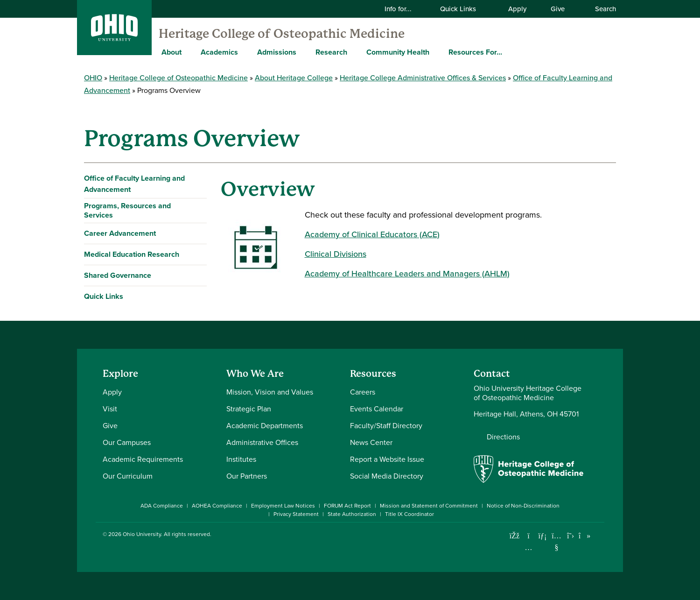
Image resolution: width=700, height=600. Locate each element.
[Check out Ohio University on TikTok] (584, 536)
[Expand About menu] (189, 52)
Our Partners (247, 476)
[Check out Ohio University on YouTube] (556, 541)
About (171, 52)
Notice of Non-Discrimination (523, 506)
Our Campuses (127, 442)
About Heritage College (294, 78)
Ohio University (142, 534)
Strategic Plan (249, 409)
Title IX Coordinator (409, 514)
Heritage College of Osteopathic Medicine (282, 34)
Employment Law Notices (283, 506)
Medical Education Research (132, 254)
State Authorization (352, 514)
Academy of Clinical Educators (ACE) (372, 234)
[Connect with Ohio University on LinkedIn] (542, 536)
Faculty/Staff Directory (386, 426)
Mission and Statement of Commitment (429, 506)
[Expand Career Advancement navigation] (198, 233)
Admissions (277, 52)
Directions (503, 437)
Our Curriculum (128, 476)
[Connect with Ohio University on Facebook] (514, 536)
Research (331, 52)
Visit (110, 409)
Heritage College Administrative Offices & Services (423, 78)
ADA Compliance (162, 506)
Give (558, 9)
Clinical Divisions (336, 254)
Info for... (404, 9)
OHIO (93, 78)
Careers (363, 392)
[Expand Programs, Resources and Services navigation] (198, 211)
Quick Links (464, 9)
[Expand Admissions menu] (303, 52)
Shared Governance (118, 275)
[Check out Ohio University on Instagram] (528, 547)
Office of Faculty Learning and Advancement (134, 184)
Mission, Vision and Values (270, 392)
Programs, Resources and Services (127, 210)
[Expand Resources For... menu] (509, 52)
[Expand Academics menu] (245, 52)
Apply (517, 9)
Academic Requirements (143, 459)
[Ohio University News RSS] (598, 536)
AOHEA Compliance (217, 506)
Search (601, 9)
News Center (371, 442)
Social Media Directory (387, 476)
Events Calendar (377, 409)
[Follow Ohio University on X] (570, 536)
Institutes (241, 459)
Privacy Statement (296, 514)
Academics (219, 52)
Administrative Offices (262, 442)
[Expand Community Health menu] (436, 52)
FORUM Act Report (347, 506)
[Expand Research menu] (354, 52)
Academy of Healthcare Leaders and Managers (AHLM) (407, 274)
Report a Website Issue (387, 459)
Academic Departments (265, 426)
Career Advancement (120, 233)
